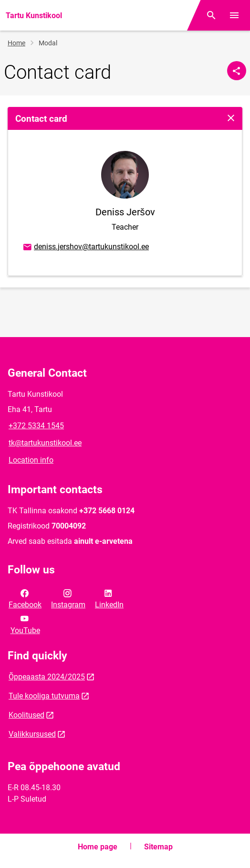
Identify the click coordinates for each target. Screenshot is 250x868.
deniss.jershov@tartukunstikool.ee (85, 247)
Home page (98, 847)
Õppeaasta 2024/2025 (47, 677)
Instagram (68, 598)
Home (16, 43)
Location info (31, 460)
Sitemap (158, 847)
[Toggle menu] (234, 15)
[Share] (237, 71)
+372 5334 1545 (36, 426)
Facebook (25, 598)
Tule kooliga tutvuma (44, 696)
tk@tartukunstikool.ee (45, 443)
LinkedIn (109, 598)
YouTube (25, 624)
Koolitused (26, 715)
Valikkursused (32, 734)
